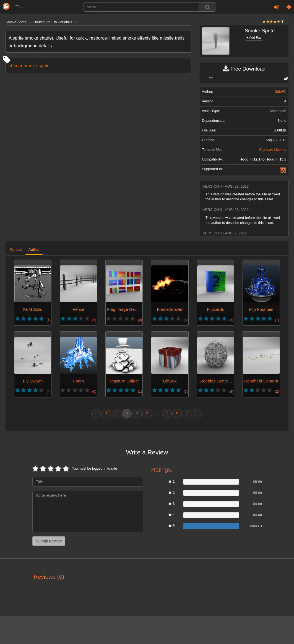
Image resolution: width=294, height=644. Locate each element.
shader (15, 66)
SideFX (281, 92)
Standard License (273, 150)
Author (34, 250)
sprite (44, 66)
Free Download (244, 69)
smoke (30, 66)
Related (16, 250)
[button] (19, 7)
